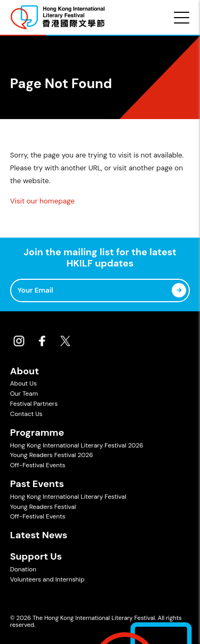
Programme (37, 433)
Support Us (36, 556)
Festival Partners (34, 404)
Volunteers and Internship (47, 579)
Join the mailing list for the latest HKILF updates (100, 258)
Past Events (37, 484)
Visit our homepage (42, 201)
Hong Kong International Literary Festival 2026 (77, 445)
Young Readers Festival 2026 (52, 455)
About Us (23, 383)
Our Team (24, 394)
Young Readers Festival (43, 507)
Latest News (39, 535)
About (25, 371)
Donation (23, 569)
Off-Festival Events (38, 465)
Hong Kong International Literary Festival (68, 497)
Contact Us (26, 414)
